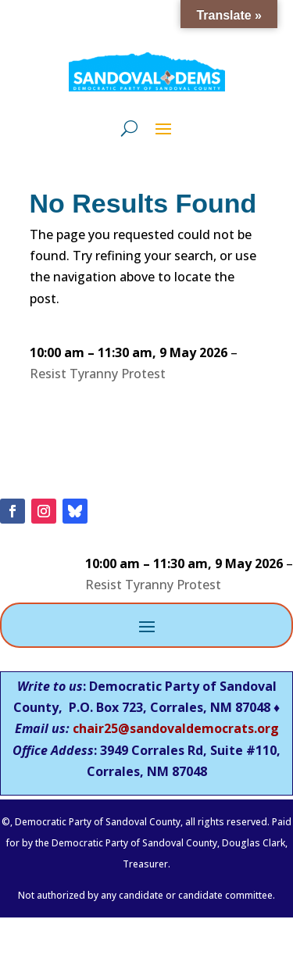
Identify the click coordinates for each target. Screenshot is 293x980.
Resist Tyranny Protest (98, 374)
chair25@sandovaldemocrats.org (176, 728)
